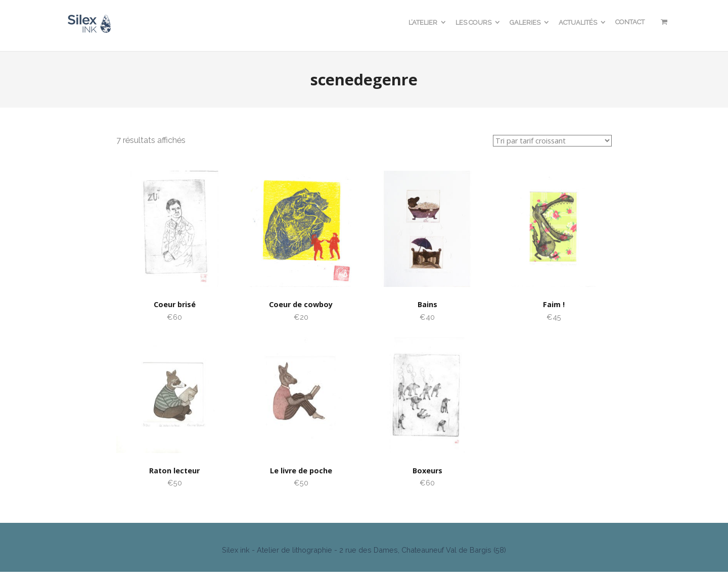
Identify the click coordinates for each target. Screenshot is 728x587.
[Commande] (552, 141)
